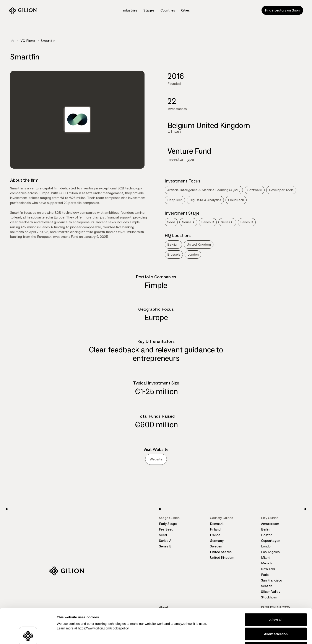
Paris (265, 575)
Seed (163, 535)
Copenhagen (271, 541)
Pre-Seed (166, 529)
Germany (217, 541)
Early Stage (168, 524)
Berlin (265, 529)
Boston (267, 535)
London (267, 546)
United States (221, 552)
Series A (165, 541)
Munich (266, 563)
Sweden (216, 546)
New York (268, 569)
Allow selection (276, 601)
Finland (215, 529)
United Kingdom (222, 558)
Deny (276, 615)
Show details (227, 635)
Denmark (217, 524)
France (215, 535)
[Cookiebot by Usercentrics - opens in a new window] (28, 636)
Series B (165, 546)
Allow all (276, 587)
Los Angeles (270, 552)
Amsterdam (270, 524)
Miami (266, 558)
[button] (130, 10)
